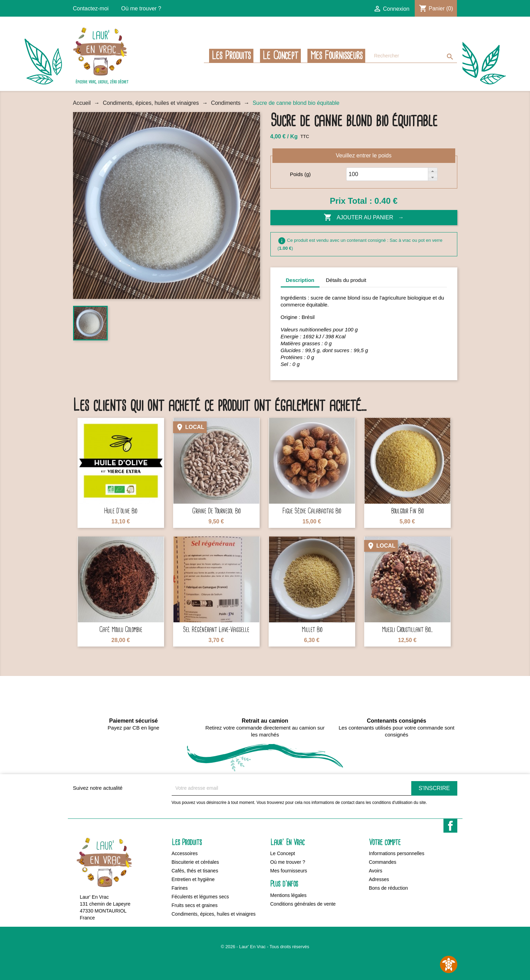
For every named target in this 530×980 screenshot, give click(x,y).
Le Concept (280, 56)
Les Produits (231, 56)
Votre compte (385, 842)
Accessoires (185, 853)
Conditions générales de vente (303, 904)
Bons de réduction (389, 888)
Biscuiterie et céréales (195, 862)
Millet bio (312, 630)
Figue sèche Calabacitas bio (312, 511)
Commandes (383, 862)
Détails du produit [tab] (346, 280)
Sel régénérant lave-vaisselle (216, 630)
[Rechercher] (414, 56)
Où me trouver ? (141, 8)
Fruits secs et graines (195, 905)
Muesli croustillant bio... (407, 630)
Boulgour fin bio (407, 511)
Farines (180, 888)
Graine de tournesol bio (216, 511)
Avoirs (376, 871)
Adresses (379, 879)
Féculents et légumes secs (200, 897)
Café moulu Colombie (121, 630)
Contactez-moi (91, 8)
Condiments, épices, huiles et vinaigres (214, 914)
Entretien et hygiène (193, 879)
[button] (432, 171)
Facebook (450, 826)
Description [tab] (300, 280)
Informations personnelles (397, 853)
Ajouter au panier (359, 218)
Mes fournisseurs (336, 56)
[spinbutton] (356, 174)
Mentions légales (289, 895)
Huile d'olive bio (121, 511)
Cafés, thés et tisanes (195, 871)
